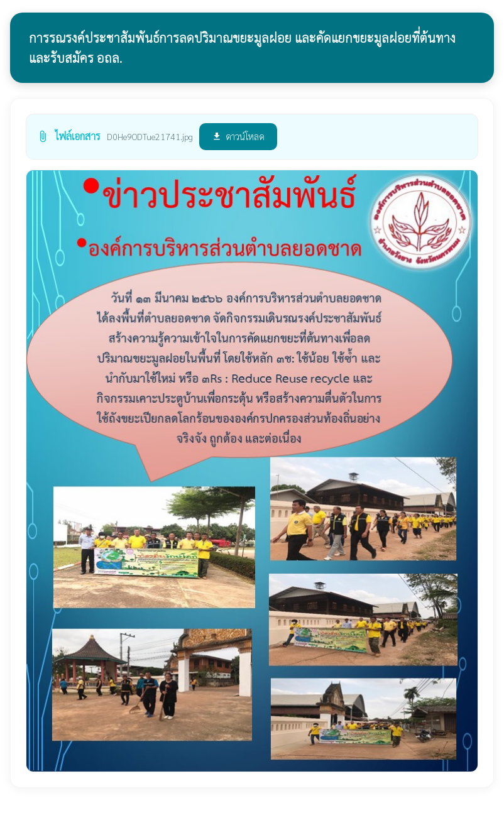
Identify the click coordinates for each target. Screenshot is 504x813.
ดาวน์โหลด (238, 136)
